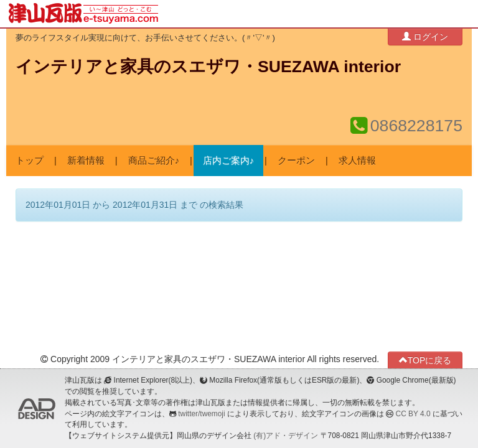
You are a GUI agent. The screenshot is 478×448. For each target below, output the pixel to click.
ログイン (425, 36)
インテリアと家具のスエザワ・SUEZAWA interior (208, 67)
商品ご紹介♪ (154, 161)
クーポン (296, 161)
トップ (30, 161)
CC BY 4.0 (413, 414)
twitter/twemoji (201, 414)
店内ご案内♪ (228, 161)
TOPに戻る (425, 360)
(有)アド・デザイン (286, 436)
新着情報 (86, 161)
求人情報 (357, 161)
